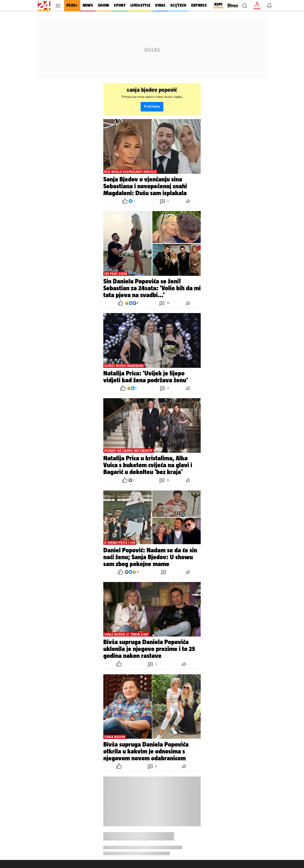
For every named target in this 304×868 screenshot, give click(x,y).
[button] (245, 6)
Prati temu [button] (152, 107)
